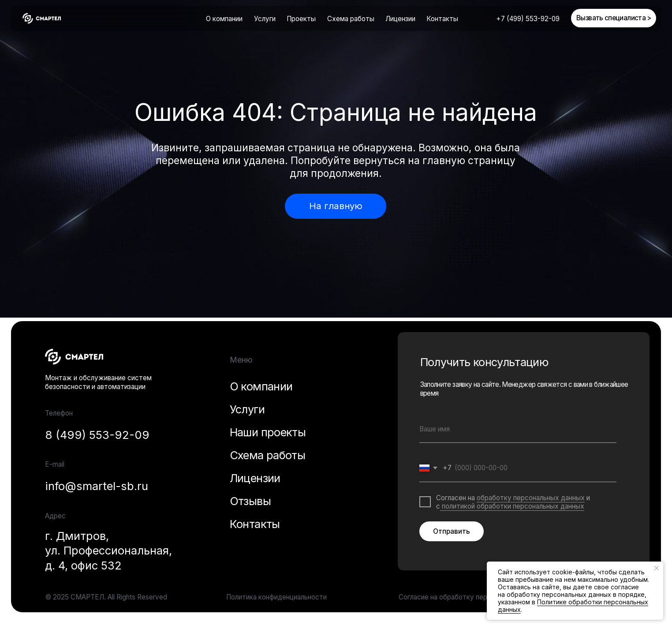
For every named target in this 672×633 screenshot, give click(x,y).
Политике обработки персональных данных (573, 606)
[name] (518, 429)
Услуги (247, 409)
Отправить (452, 531)
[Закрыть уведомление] (657, 568)
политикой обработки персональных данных (512, 506)
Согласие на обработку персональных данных (473, 597)
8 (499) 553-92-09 (97, 435)
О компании (224, 19)
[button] (614, 18)
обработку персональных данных (531, 498)
